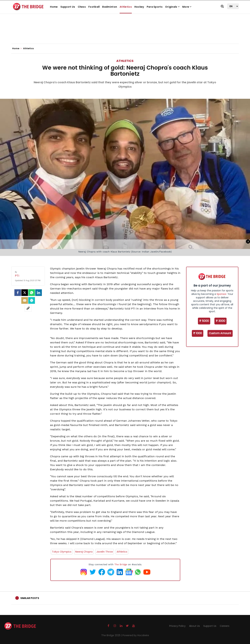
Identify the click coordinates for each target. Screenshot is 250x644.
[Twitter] (25, 293)
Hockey (139, 7)
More (187, 7)
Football (94, 7)
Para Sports (155, 7)
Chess (82, 7)
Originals (172, 7)
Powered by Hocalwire (136, 635)
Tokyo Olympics (62, 552)
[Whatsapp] (32, 293)
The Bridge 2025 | (112, 635)
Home (54, 7)
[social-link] (28, 308)
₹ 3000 (220, 321)
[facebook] (18, 293)
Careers (225, 626)
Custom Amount (220, 333)
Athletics (126, 7)
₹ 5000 (204, 321)
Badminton (110, 7)
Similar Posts (30, 598)
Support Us (68, 7)
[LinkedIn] (39, 293)
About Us (194, 626)
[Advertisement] (125, 33)
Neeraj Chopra (84, 552)
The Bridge (121, 564)
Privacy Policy (177, 626)
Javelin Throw (105, 552)
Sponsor (222, 294)
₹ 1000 (198, 333)
